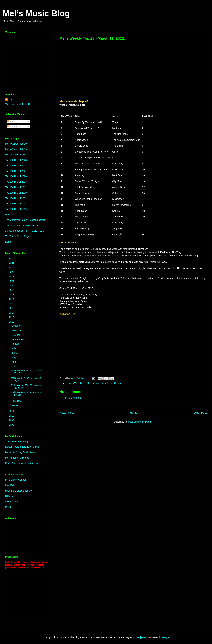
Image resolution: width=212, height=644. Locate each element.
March (15, 367)
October (16, 335)
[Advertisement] (26, 64)
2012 (12, 322)
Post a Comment (72, 398)
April (14, 362)
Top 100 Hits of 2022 (16, 166)
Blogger (166, 637)
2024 (12, 267)
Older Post (200, 413)
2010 (12, 416)
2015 (12, 308)
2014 (12, 313)
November (17, 330)
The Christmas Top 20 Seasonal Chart (25, 220)
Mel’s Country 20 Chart (17, 149)
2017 (12, 299)
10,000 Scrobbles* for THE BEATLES (25, 231)
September (18, 339)
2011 (12, 411)
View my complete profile (18, 104)
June (14, 353)
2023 (12, 272)
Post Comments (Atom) (140, 422)
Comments (14, 127)
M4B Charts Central (16, 480)
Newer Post (67, 413)
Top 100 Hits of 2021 (16, 171)
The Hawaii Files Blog (17, 441)
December (17, 326)
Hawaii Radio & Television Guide (22, 447)
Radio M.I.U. (12, 215)
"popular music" (100, 383)
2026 (12, 258)
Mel (11, 100)
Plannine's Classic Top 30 (19, 491)
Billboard (10, 496)
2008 (12, 425)
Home (134, 413)
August (16, 344)
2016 (12, 304)
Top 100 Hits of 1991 (16, 204)
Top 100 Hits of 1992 (16, 198)
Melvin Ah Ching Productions (20, 452)
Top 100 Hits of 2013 (16, 182)
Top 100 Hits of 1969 (16, 209)
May (14, 357)
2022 (12, 276)
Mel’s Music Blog (36, 13)
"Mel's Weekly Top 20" (79, 383)
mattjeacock (142, 637)
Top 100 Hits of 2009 (16, 193)
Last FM (10, 485)
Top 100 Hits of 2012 (16, 187)
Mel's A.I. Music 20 (15, 155)
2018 (12, 295)
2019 (12, 290)
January (16, 405)
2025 (12, 263)
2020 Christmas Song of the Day (22, 225)
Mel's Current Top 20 (16, 144)
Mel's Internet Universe (17, 458)
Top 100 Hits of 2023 (16, 160)
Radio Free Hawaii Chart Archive (22, 463)
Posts (12, 121)
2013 (12, 317)
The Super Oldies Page (17, 236)
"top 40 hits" (115, 383)
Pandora (10, 507)
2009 (12, 420)
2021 (12, 281)
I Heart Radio (12, 502)
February (17, 401)
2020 (12, 286)
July (14, 348)
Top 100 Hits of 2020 (16, 176)
